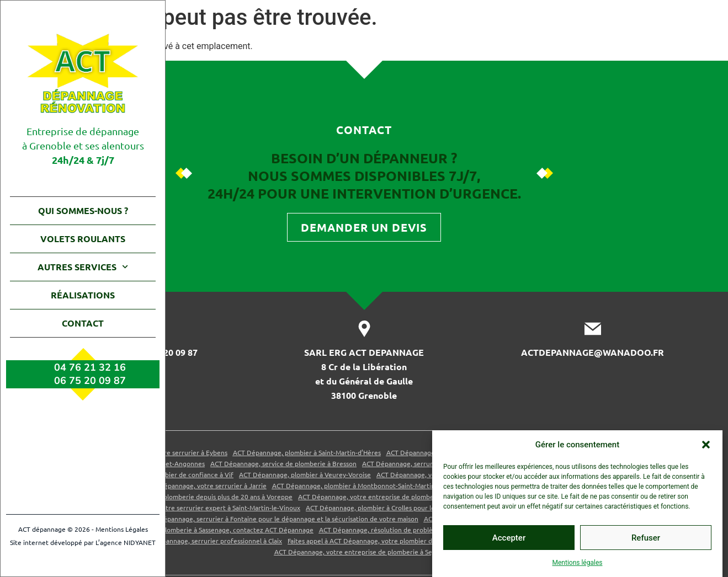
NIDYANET (140, 542)
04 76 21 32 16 (90, 367)
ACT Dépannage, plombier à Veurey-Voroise (305, 562)
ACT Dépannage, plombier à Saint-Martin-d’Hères (307, 540)
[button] (706, 445)
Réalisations (83, 295)
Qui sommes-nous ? (83, 210)
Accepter (509, 538)
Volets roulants (83, 239)
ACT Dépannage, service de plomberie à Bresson (283, 551)
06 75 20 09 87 (90, 381)
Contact (83, 323)
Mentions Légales (122, 529)
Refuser (646, 538)
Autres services (83, 267)
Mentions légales (578, 563)
